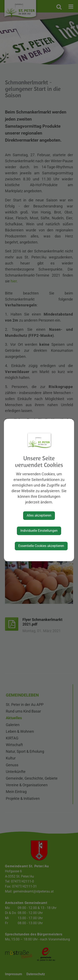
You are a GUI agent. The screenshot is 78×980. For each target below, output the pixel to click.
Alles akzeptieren (39, 515)
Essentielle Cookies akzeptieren (41, 546)
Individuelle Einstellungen (39, 531)
